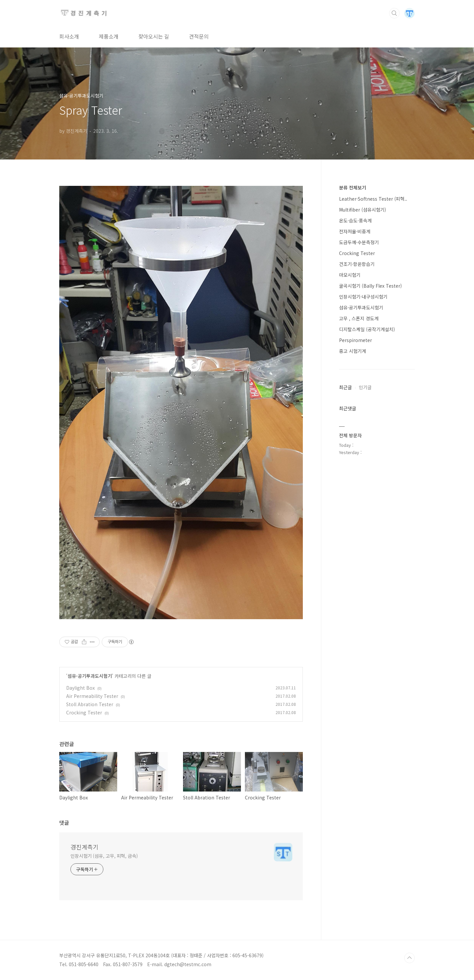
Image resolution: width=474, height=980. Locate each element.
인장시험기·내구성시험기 (363, 297)
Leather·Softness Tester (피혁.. (373, 199)
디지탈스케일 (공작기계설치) (367, 329)
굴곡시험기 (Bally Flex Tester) (370, 286)
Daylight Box (80, 688)
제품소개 (109, 36)
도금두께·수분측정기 (359, 242)
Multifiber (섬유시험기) (363, 210)
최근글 (345, 387)
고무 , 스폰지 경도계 (359, 318)
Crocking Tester (84, 712)
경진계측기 (84, 847)
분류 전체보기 (353, 187)
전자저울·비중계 (355, 231)
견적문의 (199, 36)
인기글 (365, 387)
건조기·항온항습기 (357, 264)
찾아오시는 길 (154, 36)
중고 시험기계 (353, 351)
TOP (409, 958)
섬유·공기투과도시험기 (90, 676)
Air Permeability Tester (92, 696)
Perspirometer (355, 340)
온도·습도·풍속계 (355, 220)
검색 (394, 13)
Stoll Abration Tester (90, 704)
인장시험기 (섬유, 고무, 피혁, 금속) (104, 856)
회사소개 (69, 36)
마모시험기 (350, 275)
